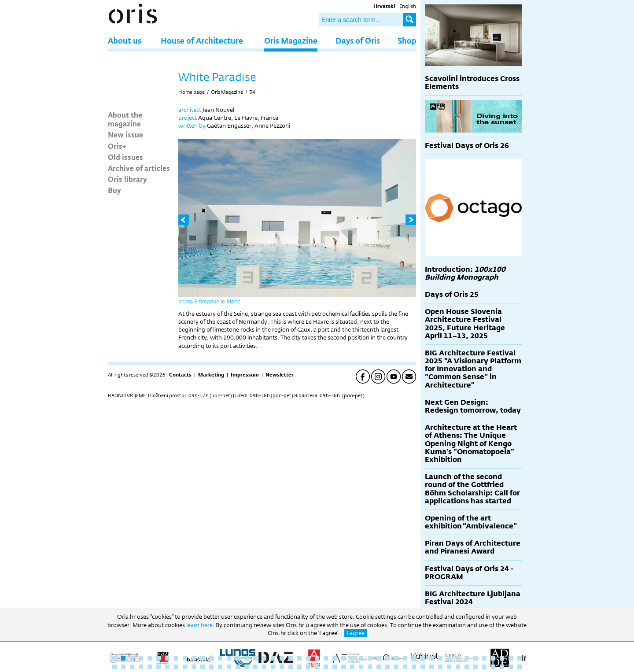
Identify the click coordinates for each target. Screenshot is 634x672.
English (408, 6)
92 (502, 667)
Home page (192, 92)
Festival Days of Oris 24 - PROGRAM (469, 573)
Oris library (127, 179)
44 (493, 658)
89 (475, 667)
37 (431, 658)
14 (229, 658)
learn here (199, 625)
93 (511, 667)
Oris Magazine (291, 40)
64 (255, 667)
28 (352, 658)
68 (291, 667)
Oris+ (117, 146)
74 (343, 667)
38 (440, 658)
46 (511, 658)
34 (405, 658)
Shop (407, 40)
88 (467, 667)
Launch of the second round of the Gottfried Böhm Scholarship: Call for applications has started (472, 489)
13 (220, 658)
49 (123, 667)
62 (238, 667)
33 (396, 658)
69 (299, 667)
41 (467, 658)
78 (379, 667)
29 (361, 658)
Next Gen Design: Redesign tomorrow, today (473, 406)
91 (493, 667)
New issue (125, 134)
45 (502, 658)
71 (317, 667)
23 (308, 658)
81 (405, 667)
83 (423, 667)
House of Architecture (202, 40)
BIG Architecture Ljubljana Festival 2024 (473, 598)
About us (125, 40)
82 (414, 667)
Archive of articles (139, 168)
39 (449, 658)
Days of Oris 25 (452, 294)
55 (176, 667)
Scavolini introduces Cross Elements (472, 83)
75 (352, 667)
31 (379, 658)
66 (273, 667)
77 (370, 667)
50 (132, 667)
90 (484, 667)
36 (423, 658)
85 (440, 667)
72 (326, 667)
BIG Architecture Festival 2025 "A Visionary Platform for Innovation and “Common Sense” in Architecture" (473, 369)
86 (449, 667)
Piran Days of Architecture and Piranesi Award (473, 547)
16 (247, 658)
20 (282, 658)
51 (141, 667)
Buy (114, 190)
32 (387, 658)
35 (414, 658)
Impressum (245, 375)
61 (229, 667)
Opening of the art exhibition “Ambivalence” (471, 522)
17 (255, 658)
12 (211, 658)
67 (282, 667)
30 (370, 658)
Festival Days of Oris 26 (467, 146)
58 (203, 667)
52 (150, 667)
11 (203, 658)
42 (475, 658)
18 (264, 658)
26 (335, 658)
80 (396, 667)
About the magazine (125, 119)
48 (114, 667)
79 (387, 667)
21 (291, 658)
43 (484, 658)
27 (343, 658)
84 (431, 667)
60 (220, 667)
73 (335, 667)
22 (299, 658)
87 (458, 667)
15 (238, 658)
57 (194, 667)
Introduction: (465, 273)
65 (264, 667)
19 (273, 658)
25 (326, 658)
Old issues (125, 157)
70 (308, 667)
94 (520, 667)
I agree (356, 633)
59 (211, 667)
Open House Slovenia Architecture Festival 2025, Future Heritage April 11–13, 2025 (465, 324)
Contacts (180, 375)
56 (185, 667)
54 (252, 92)
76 (361, 667)
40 (458, 658)
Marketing (211, 375)
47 (520, 658)
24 (317, 658)
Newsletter (280, 375)
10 (194, 658)
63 (247, 667)
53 (158, 667)
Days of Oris (358, 40)
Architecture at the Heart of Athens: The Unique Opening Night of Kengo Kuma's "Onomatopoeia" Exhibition (471, 443)
